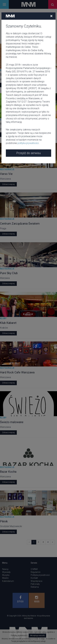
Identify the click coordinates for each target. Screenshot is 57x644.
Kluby (3, 318)
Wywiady (6, 572)
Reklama (35, 587)
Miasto (5, 578)
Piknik (4, 521)
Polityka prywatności (40, 575)
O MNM (34, 569)
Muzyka (6, 575)
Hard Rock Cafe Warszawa (17, 372)
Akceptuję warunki (37, 635)
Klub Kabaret (8, 323)
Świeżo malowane (12, 422)
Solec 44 (6, 75)
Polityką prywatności (19, 635)
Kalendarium (8, 581)
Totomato (6, 124)
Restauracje (7, 70)
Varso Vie (6, 174)
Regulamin (36, 572)
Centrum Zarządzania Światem (20, 224)
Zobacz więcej (8, 85)
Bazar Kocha (8, 472)
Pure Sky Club (9, 273)
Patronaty (35, 584)
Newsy (5, 569)
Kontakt (34, 578)
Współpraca (36, 581)
